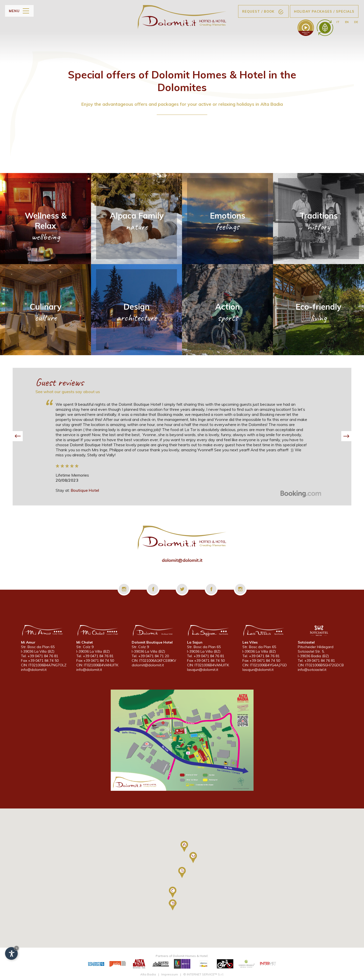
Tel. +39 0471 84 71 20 (150, 656)
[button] (18, 436)
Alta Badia (148, 974)
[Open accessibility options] (11, 953)
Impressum (170, 974)
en (347, 22)
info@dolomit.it (34, 670)
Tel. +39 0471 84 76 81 (40, 656)
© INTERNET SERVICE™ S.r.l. (204, 974)
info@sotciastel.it (312, 670)
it (338, 22)
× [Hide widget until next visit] (16, 948)
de (356, 22)
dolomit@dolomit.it (182, 560)
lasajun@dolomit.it (203, 670)
